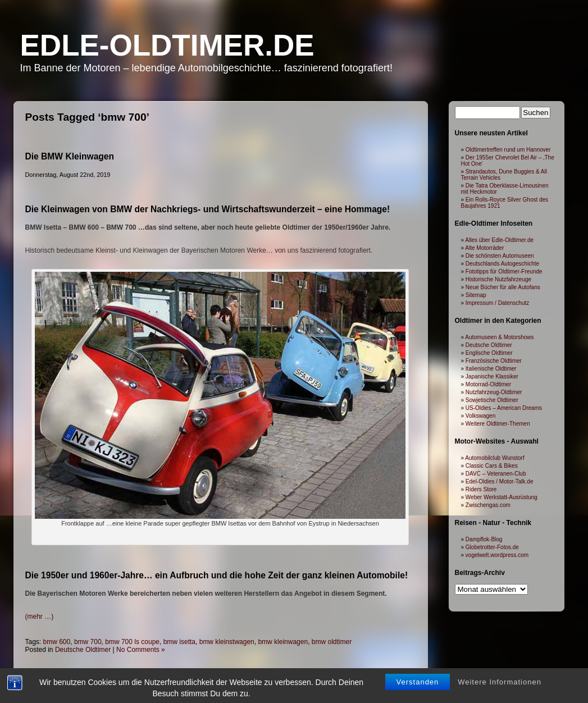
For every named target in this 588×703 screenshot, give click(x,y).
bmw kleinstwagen (227, 642)
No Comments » (141, 650)
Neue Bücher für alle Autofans (503, 287)
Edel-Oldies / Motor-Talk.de (500, 481)
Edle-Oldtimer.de (167, 45)
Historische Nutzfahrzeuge (498, 279)
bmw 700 (88, 642)
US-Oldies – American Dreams (504, 408)
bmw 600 (57, 642)
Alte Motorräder (484, 248)
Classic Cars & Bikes (492, 466)
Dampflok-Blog (484, 539)
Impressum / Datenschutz (497, 303)
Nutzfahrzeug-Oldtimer (494, 392)
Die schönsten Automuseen (500, 256)
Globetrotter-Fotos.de (492, 547)
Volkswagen (480, 416)
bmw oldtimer (332, 642)
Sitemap (476, 295)
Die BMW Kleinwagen (70, 156)
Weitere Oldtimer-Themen (498, 424)
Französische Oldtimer (494, 361)
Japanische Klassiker (492, 376)
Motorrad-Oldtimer (488, 384)
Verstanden (418, 696)
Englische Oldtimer (489, 353)
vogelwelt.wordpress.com (497, 555)
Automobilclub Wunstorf (494, 458)
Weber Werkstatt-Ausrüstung (502, 497)
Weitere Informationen (500, 696)
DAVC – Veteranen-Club (496, 474)
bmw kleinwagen (283, 642)
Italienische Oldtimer (491, 369)
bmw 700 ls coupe (132, 642)
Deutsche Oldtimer (83, 650)
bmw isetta (179, 642)
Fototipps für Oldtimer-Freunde (504, 271)
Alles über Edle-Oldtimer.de (499, 240)
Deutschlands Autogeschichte (502, 264)
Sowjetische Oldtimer (492, 400)
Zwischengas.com (488, 505)
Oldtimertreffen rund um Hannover (508, 150)
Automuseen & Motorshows (499, 337)
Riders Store (481, 489)
